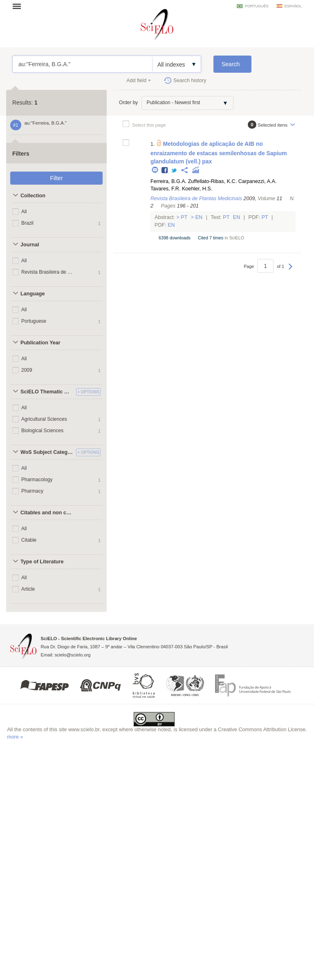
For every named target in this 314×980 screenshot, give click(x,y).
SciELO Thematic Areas (47, 392)
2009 (27, 370)
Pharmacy (32, 491)
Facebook (165, 171)
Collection (33, 196)
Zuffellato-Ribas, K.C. (212, 181)
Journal (30, 245)
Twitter (174, 171)
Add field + (139, 80)
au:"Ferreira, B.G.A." (82, 64)
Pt (184, 217)
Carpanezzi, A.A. (258, 181)
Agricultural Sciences (44, 419)
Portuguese (34, 321)
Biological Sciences (42, 431)
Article (28, 589)
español (293, 6)
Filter (56, 178)
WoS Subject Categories (47, 452)
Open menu (19, 6)
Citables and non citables (47, 513)
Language (33, 294)
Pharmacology (37, 480)
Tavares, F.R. (165, 189)
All (24, 212)
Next (290, 270)
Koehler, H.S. (197, 189)
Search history (190, 80)
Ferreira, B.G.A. (168, 181)
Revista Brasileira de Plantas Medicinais (48, 272)
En (199, 217)
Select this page (149, 125)
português (257, 6)
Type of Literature (42, 562)
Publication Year (40, 343)
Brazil (27, 223)
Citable (29, 540)
